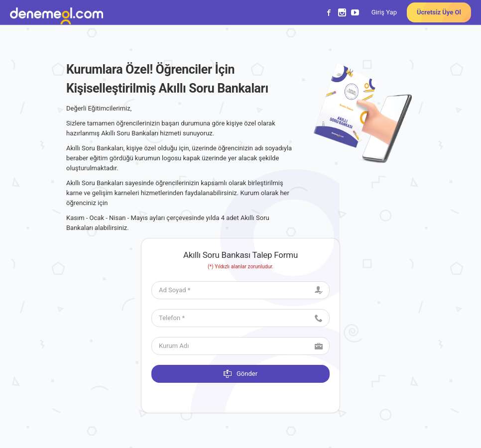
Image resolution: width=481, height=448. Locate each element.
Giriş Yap (384, 12)
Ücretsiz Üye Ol (439, 12)
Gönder (240, 374)
